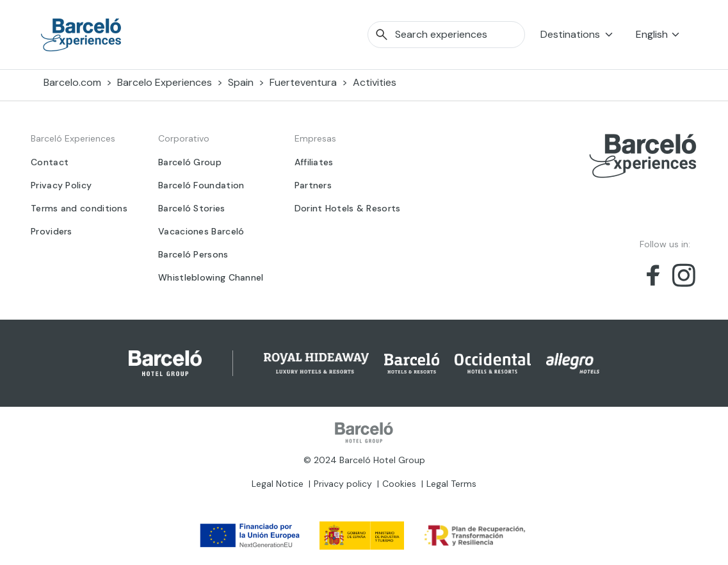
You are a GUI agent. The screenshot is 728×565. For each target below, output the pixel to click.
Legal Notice (278, 484)
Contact (50, 162)
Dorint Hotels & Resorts (348, 208)
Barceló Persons (193, 254)
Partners (313, 185)
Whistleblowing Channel (211, 277)
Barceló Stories (192, 208)
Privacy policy (343, 484)
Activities (375, 82)
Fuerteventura (303, 82)
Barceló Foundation (201, 185)
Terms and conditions (79, 208)
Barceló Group (190, 162)
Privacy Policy (61, 185)
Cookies (399, 484)
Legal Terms (451, 484)
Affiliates (314, 162)
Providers (52, 231)
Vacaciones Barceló (201, 231)
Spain (241, 82)
